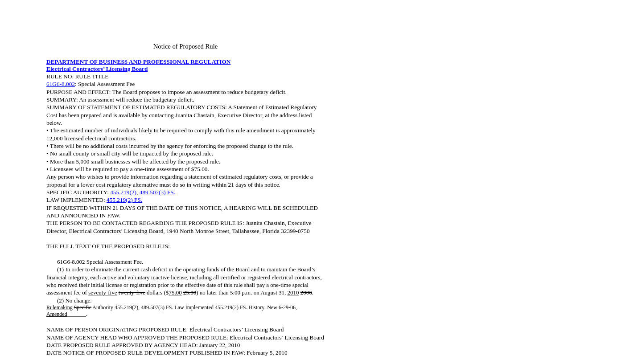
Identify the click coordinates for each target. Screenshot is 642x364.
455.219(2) (123, 192)
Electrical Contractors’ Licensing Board (97, 69)
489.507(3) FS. (157, 192)
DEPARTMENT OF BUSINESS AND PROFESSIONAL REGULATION (138, 62)
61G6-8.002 (61, 84)
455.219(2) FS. (124, 200)
